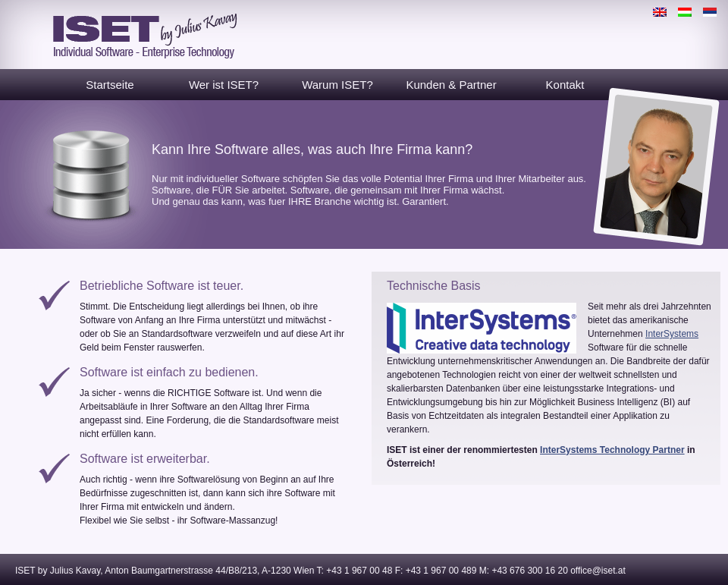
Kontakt (565, 85)
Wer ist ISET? (224, 85)
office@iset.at (598, 571)
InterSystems (672, 334)
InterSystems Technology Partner (612, 450)
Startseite (110, 85)
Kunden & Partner (451, 85)
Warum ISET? (337, 85)
